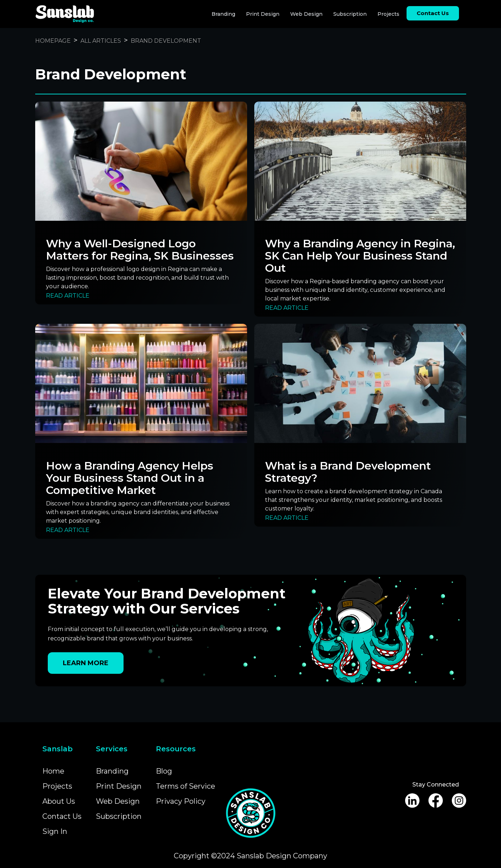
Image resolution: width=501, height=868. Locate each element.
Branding (223, 14)
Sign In (55, 831)
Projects (388, 14)
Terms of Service (185, 786)
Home (53, 771)
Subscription (350, 14)
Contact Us (62, 816)
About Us (59, 801)
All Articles (101, 41)
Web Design (306, 14)
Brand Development (166, 41)
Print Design (263, 14)
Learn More (86, 663)
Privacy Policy (181, 801)
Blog (164, 771)
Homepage (53, 41)
